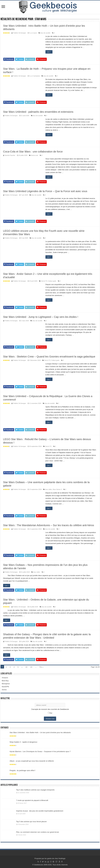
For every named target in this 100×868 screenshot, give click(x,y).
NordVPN (5, 687)
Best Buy (5, 681)
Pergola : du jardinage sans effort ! (23, 770)
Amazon (5, 678)
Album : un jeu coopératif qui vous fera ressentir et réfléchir (32, 761)
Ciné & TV (44, 281)
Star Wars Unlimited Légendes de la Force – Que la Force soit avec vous (45, 191)
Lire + (49, 52)
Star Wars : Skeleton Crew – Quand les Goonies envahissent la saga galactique (49, 357)
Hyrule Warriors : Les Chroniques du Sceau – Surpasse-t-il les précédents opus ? (40, 751)
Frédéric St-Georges (19, 33)
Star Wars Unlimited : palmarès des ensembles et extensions (38, 112)
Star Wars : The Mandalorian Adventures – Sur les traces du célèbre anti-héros (49, 525)
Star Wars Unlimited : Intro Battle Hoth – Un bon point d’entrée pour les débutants (40, 732)
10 (26, 667)
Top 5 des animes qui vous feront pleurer (31, 822)
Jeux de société (45, 33)
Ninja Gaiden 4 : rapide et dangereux (23, 742)
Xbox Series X (57, 489)
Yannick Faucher (10, 155)
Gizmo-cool (34, 155)
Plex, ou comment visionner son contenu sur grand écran (38, 832)
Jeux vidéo (48, 489)
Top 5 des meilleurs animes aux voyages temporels (35, 790)
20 (31, 667)
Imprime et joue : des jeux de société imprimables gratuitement (40, 811)
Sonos (4, 690)
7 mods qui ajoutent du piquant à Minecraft (32, 800)
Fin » (41, 667)
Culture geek (52, 281)
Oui (51, 713)
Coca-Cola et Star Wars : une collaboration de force (33, 152)
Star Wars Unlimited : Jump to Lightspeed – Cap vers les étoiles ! (41, 317)
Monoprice (6, 684)
